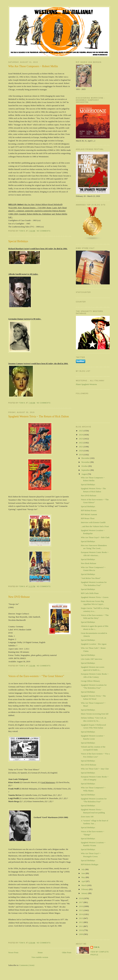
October (85, 466)
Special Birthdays (18, 241)
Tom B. (97, 947)
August (85, 474)
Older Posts (67, 952)
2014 (81, 914)
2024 (81, 435)
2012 (81, 922)
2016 (81, 906)
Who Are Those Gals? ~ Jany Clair (95, 769)
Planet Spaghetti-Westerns (86, 384)
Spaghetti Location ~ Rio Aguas (94, 644)
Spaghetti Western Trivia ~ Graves (95, 597)
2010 (81, 930)
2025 (81, 431)
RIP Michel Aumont (89, 514)
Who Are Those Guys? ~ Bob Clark (95, 537)
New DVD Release (19, 597)
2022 (81, 443)
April (84, 881)
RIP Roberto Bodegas (89, 864)
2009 (81, 934)
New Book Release (88, 563)
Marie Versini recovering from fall (95, 714)
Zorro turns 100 (87, 817)
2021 (81, 447)
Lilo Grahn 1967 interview (91, 659)
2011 (81, 926)
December (86, 458)
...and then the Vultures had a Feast (95, 526)
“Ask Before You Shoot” (91, 578)
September (86, 470)
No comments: (44, 231)
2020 (81, 451)
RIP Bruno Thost (88, 518)
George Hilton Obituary (90, 681)
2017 (81, 902)
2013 (81, 918)
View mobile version (40, 957)
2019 (81, 455)
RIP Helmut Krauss (89, 510)
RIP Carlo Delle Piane (90, 593)
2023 (81, 439)
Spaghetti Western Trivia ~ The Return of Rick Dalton (39, 416)
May (84, 877)
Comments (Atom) (27, 965)
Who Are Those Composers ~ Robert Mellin (33, 66)
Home (40, 952)
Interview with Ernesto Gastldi (93, 522)
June (84, 873)
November (86, 462)
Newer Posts (13, 952)
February (85, 889)
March (84, 885)
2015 (81, 910)
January (85, 893)
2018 (81, 898)
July (83, 869)
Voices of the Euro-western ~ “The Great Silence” (36, 676)
